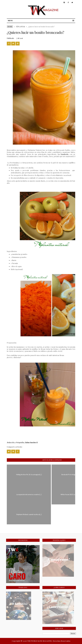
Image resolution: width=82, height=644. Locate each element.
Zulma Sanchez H (31, 442)
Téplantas (20, 27)
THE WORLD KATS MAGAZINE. (40, 641)
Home (10, 27)
